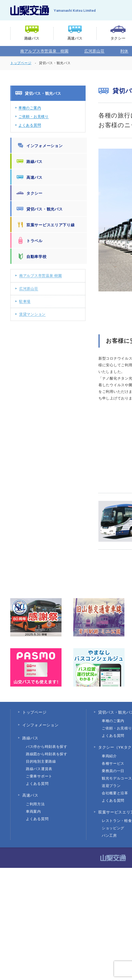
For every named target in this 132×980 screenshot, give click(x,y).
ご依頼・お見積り (34, 116)
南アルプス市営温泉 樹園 (44, 51)
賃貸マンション (32, 314)
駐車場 (25, 301)
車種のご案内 (30, 108)
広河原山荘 (94, 51)
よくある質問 (30, 125)
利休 (124, 51)
